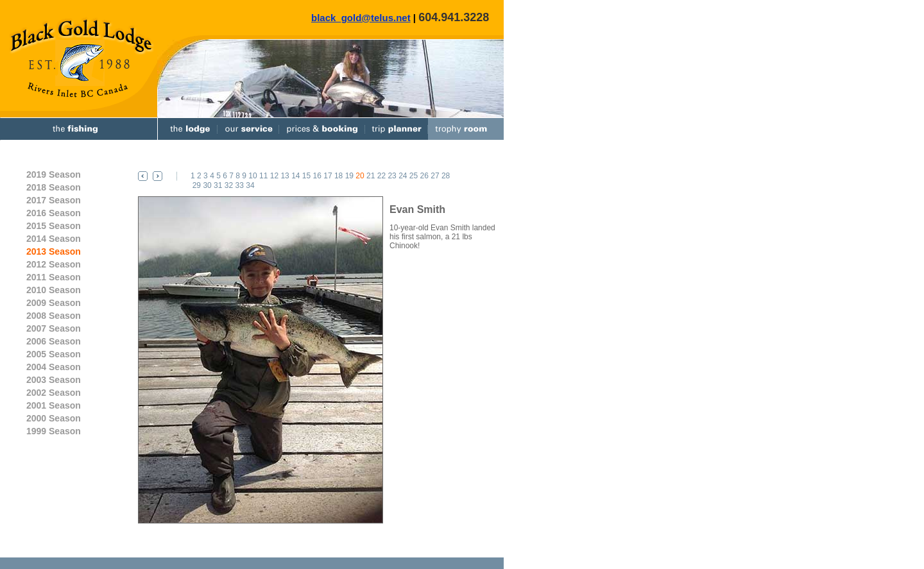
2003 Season (54, 380)
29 (197, 185)
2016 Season (54, 213)
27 (435, 176)
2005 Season (54, 354)
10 (252, 176)
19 (349, 176)
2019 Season (54, 174)
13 (285, 176)
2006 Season (54, 341)
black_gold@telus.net (361, 18)
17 (328, 176)
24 (403, 176)
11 (263, 176)
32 (229, 185)
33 (240, 185)
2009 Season (54, 303)
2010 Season (54, 290)
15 (306, 176)
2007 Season (54, 328)
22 (381, 176)
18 (338, 176)
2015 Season (54, 226)
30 (207, 185)
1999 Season (54, 431)
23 (392, 176)
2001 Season (54, 405)
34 (250, 185)
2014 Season (54, 239)
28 (446, 176)
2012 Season (54, 264)
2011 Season (54, 277)
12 (274, 176)
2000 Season (54, 418)
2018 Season (54, 187)
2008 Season (54, 316)
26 (424, 176)
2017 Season (54, 200)
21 (371, 176)
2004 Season (54, 367)
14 (295, 176)
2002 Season (54, 393)
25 (414, 176)
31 (218, 185)
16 (317, 176)
